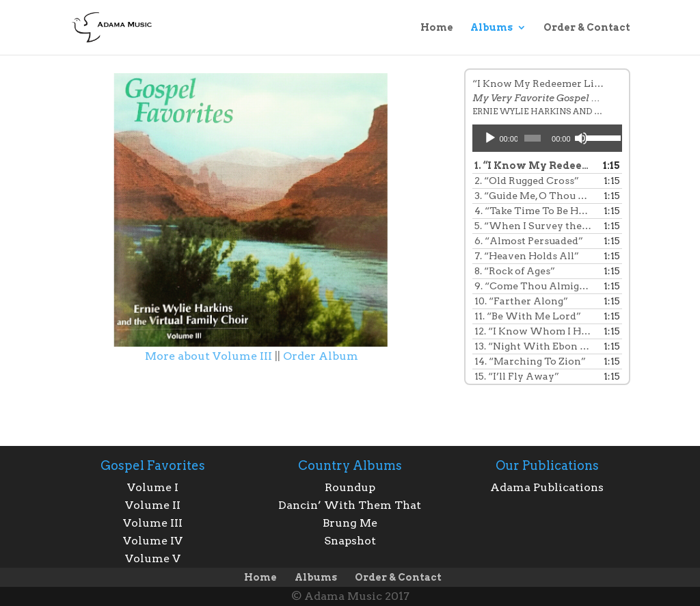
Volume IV (153, 541)
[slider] (533, 138)
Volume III (153, 523)
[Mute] (581, 138)
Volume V (153, 558)
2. (527, 181)
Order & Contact (587, 28)
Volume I (153, 487)
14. (530, 361)
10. (521, 301)
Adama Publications (547, 487)
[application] (547, 138)
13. (534, 346)
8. (515, 271)
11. (528, 316)
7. (527, 256)
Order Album (321, 356)
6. (529, 241)
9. (534, 286)
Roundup (350, 487)
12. (534, 331)
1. (534, 166)
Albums (492, 28)
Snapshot (350, 541)
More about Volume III (208, 356)
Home (437, 28)
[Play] (490, 138)
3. (534, 196)
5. (534, 226)
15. (517, 376)
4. (534, 211)
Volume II (153, 505)
